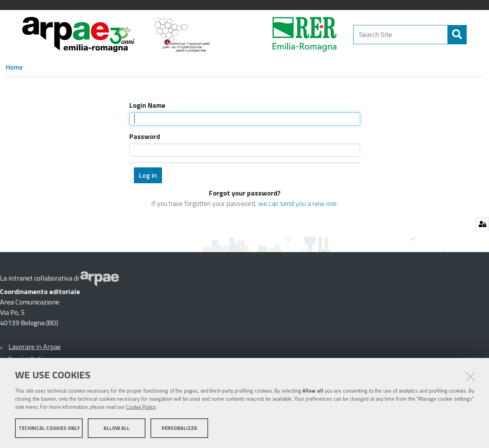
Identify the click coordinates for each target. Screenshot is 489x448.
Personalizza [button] (179, 428)
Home (14, 67)
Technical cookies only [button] (49, 428)
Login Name (147, 105)
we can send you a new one (297, 203)
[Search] (457, 35)
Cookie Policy (141, 407)
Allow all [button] (117, 428)
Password (145, 136)
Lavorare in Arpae (35, 347)
